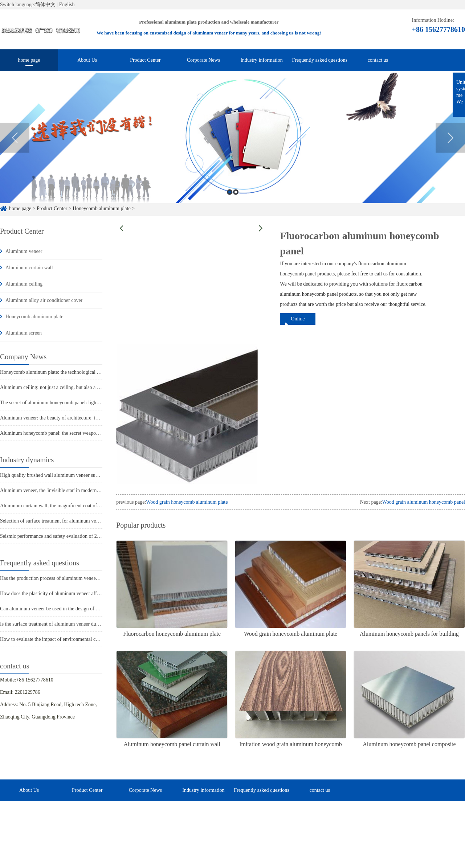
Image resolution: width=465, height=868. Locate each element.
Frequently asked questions (319, 60)
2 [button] (236, 201)
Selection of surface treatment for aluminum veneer (52, 521)
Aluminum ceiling (24, 284)
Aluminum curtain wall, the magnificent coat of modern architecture (70, 506)
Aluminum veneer (24, 251)
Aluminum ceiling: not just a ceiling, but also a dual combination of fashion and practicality (93, 387)
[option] (232, 147)
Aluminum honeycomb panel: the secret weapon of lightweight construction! (78, 433)
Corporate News (203, 60)
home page (29, 60)
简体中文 (45, 5)
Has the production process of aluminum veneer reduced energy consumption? (80, 578)
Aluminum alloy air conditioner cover (44, 300)
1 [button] (230, 201)
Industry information (261, 60)
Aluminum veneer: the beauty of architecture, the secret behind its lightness (77, 418)
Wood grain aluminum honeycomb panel (424, 502)
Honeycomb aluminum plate (34, 317)
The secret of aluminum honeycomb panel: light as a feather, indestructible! (77, 403)
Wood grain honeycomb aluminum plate (187, 502)
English (67, 5)
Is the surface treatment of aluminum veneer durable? (54, 624)
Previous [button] (15, 147)
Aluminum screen (24, 333)
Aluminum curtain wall (29, 268)
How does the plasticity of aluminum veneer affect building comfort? (70, 593)
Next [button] (450, 147)
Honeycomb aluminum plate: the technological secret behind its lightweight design (84, 372)
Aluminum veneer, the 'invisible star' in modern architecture (61, 490)
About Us (87, 60)
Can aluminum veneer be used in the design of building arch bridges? (70, 609)
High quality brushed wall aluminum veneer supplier (54, 475)
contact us (378, 60)
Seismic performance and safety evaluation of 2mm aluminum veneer (71, 536)
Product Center (145, 60)
